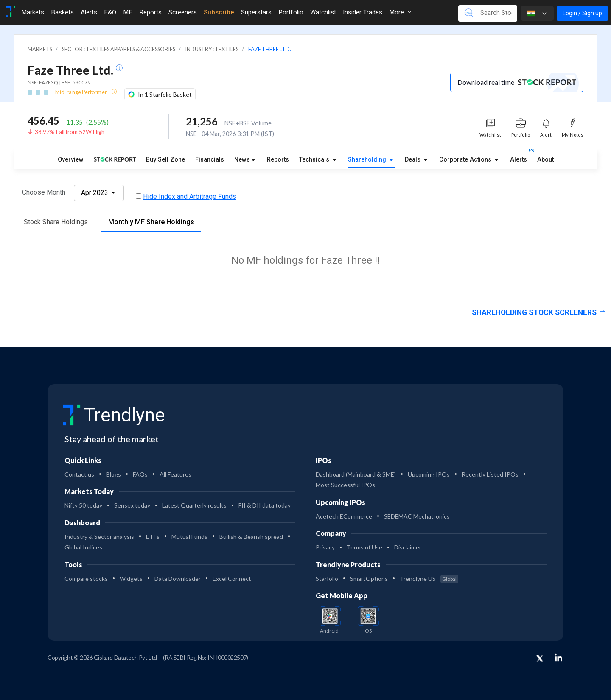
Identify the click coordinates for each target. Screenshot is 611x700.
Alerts (519, 158)
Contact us (79, 474)
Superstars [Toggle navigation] (256, 12)
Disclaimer (408, 547)
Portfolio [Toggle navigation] (291, 12)
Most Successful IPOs (345, 485)
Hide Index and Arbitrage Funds (190, 197)
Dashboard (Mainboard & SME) (356, 474)
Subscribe (219, 12)
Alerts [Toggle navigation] (89, 12)
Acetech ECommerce (344, 516)
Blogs (114, 474)
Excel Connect (232, 579)
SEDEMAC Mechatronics (417, 516)
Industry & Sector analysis (99, 537)
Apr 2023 (95, 193)
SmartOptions (369, 579)
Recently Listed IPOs (490, 474)
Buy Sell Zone (165, 160)
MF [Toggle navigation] (128, 12)
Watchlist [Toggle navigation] (323, 12)
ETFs (153, 537)
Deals (413, 160)
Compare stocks (86, 579)
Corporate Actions (466, 160)
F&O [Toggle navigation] (110, 12)
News (242, 160)
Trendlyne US (429, 579)
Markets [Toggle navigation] (33, 12)
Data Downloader (178, 579)
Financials (210, 160)
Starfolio (327, 579)
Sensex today (132, 505)
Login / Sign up (582, 13)
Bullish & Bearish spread (251, 537)
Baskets (62, 12)
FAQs (140, 474)
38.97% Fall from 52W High (70, 132)
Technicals (315, 160)
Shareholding (368, 160)
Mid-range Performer (81, 92)
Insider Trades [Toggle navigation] (363, 12)
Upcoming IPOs (429, 474)
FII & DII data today (265, 505)
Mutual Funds (189, 537)
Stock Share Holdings (56, 222)
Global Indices (83, 547)
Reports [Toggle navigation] (150, 12)
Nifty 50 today (83, 505)
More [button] (400, 12)
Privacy (325, 547)
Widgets (131, 579)
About (545, 160)
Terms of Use (364, 547)
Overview (71, 160)
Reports (278, 160)
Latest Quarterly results (194, 505)
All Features (175, 474)
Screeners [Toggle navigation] (183, 12)
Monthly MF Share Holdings (151, 222)
